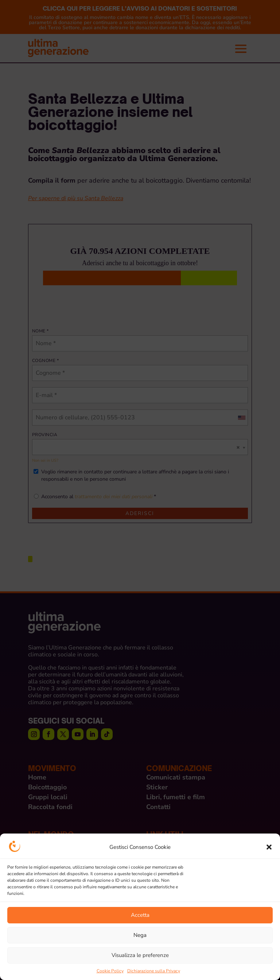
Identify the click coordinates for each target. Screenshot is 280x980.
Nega (140, 935)
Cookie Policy (110, 971)
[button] (269, 847)
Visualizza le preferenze (140, 955)
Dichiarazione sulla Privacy (154, 971)
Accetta (140, 915)
